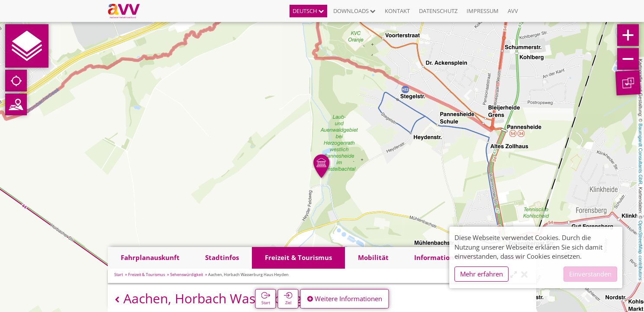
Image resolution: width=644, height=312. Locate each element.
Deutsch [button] (308, 11)
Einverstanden (590, 274)
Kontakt (397, 11)
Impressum (483, 11)
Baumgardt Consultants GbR (641, 154)
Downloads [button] (354, 11)
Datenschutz (438, 11)
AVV (513, 11)
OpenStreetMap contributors (641, 250)
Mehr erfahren (481, 274)
